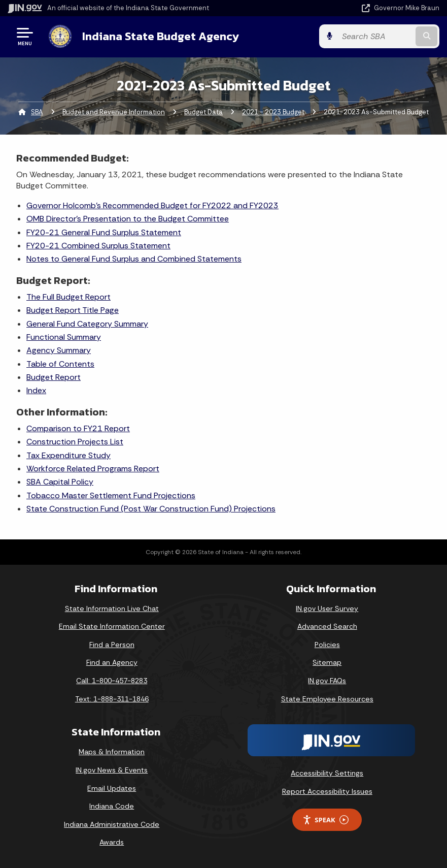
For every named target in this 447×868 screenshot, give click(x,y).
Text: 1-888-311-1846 (112, 699)
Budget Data (203, 112)
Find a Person (112, 645)
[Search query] (375, 36)
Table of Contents (60, 364)
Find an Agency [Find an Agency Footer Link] (112, 662)
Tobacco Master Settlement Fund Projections (111, 495)
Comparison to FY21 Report (78, 428)
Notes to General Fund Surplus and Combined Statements (134, 259)
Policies (327, 645)
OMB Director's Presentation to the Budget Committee (128, 219)
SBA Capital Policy (60, 482)
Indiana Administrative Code (112, 824)
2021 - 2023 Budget (273, 112)
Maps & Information (112, 752)
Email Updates (112, 788)
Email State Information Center (112, 626)
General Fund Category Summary (87, 324)
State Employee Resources (327, 699)
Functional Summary (64, 337)
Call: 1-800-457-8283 (112, 681)
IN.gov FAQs (327, 681)
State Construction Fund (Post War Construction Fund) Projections (151, 509)
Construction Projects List (75, 442)
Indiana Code (112, 806)
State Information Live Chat (112, 608)
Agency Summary (59, 350)
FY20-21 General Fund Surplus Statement (104, 232)
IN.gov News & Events (112, 770)
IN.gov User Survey (327, 608)
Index (36, 390)
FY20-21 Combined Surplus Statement (98, 246)
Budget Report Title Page (73, 310)
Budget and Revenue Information (114, 112)
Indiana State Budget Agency (161, 36)
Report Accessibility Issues (327, 791)
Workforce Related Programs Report (93, 469)
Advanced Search (327, 626)
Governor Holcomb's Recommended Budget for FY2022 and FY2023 (152, 205)
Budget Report (54, 377)
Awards (112, 842)
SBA (37, 112)
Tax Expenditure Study (68, 455)
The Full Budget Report (68, 297)
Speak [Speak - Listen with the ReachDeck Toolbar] (325, 820)
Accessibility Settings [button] (327, 773)
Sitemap (327, 662)
